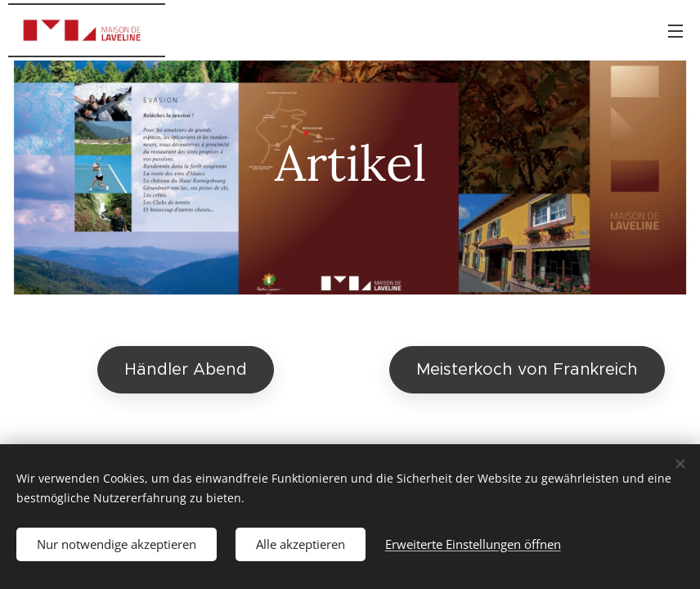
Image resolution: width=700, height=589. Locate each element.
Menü (675, 31)
